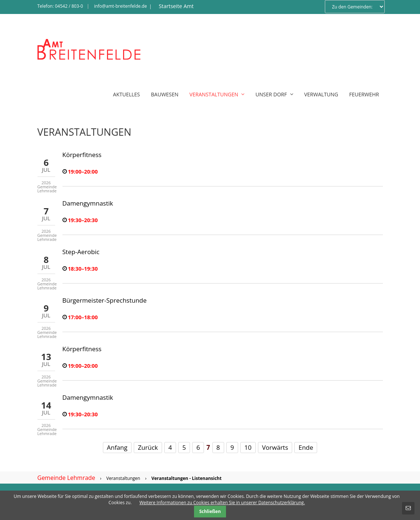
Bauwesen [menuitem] (165, 94)
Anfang (117, 447)
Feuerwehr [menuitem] (364, 94)
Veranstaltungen (123, 478)
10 (248, 447)
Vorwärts (275, 447)
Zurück (148, 447)
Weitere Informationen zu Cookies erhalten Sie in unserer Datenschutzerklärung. (222, 503)
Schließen (210, 511)
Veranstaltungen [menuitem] (217, 94)
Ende (306, 447)
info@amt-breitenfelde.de (121, 6)
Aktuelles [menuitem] (127, 94)
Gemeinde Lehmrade (66, 478)
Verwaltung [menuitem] (321, 94)
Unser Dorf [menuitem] (274, 94)
